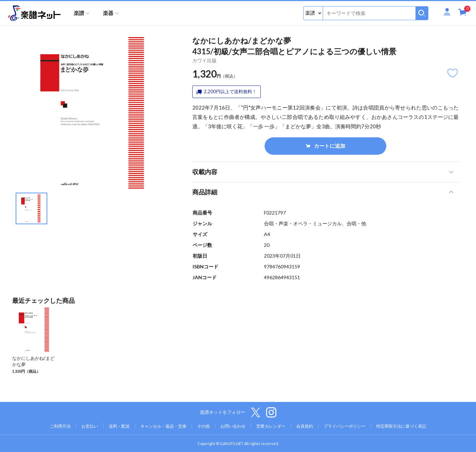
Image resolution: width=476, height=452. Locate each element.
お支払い (90, 426)
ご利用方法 (60, 426)
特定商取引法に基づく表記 (401, 426)
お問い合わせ (233, 426)
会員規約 (305, 426)
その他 (203, 426)
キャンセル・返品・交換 (163, 426)
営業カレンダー (271, 426)
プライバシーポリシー (345, 426)
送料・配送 (119, 426)
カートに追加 (325, 146)
